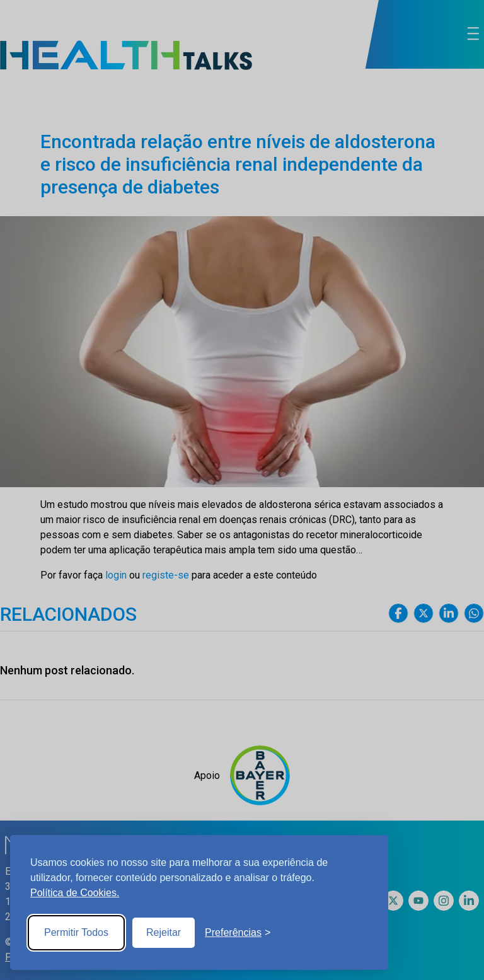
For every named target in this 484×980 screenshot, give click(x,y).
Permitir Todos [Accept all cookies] (76, 932)
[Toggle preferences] (238, 933)
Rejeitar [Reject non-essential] (164, 932)
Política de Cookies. (75, 893)
